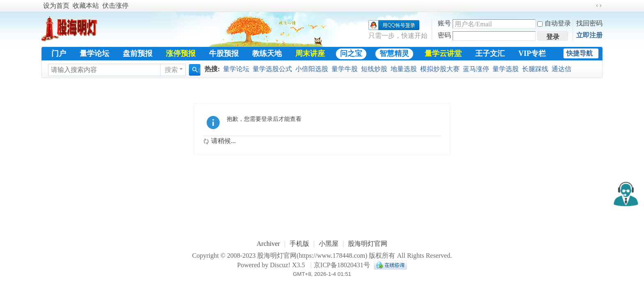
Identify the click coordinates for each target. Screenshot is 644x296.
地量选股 (404, 69)
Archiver (268, 244)
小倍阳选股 (312, 69)
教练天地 (267, 53)
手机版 (299, 244)
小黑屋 (329, 244)
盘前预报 (138, 53)
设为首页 (56, 6)
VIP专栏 (532, 53)
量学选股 (506, 69)
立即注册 (589, 35)
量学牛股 (345, 69)
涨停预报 (181, 53)
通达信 (561, 69)
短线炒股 (374, 69)
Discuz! (280, 265)
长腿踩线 (535, 69)
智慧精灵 (394, 53)
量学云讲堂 (443, 53)
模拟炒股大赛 (440, 69)
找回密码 (589, 23)
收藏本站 (86, 6)
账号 (444, 23)
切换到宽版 (599, 6)
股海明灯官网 (368, 244)
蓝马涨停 (476, 69)
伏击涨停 (115, 6)
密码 (444, 35)
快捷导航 (580, 53)
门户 (59, 53)
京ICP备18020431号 (342, 265)
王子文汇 (490, 53)
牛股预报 (224, 53)
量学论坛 (94, 53)
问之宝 (351, 53)
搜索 (171, 70)
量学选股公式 (272, 69)
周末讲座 (310, 53)
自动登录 (554, 23)
